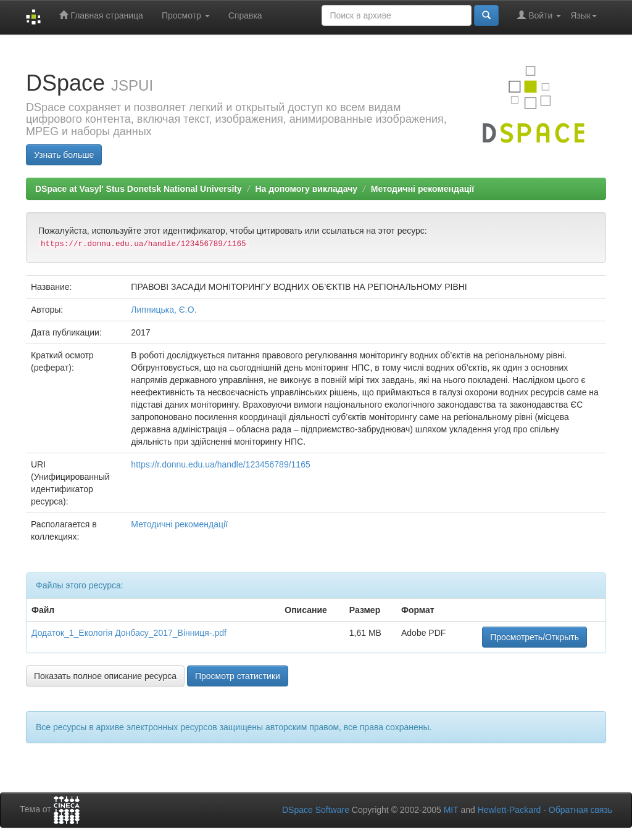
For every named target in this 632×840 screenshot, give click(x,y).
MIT (451, 810)
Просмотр (186, 15)
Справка (245, 15)
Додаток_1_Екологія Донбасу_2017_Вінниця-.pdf (129, 633)
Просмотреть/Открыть (534, 637)
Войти (539, 15)
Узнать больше (64, 155)
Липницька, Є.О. (164, 310)
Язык (584, 15)
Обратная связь (580, 810)
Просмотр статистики (238, 676)
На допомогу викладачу (306, 189)
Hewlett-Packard (509, 810)
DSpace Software (316, 810)
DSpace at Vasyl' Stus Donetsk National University (139, 189)
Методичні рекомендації (422, 189)
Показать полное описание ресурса (105, 676)
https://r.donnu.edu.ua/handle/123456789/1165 (220, 464)
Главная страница (101, 15)
